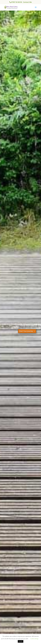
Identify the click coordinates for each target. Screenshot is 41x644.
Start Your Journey (26, 331)
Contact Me (27, 2)
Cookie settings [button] (34, 639)
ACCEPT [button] (21, 641)
